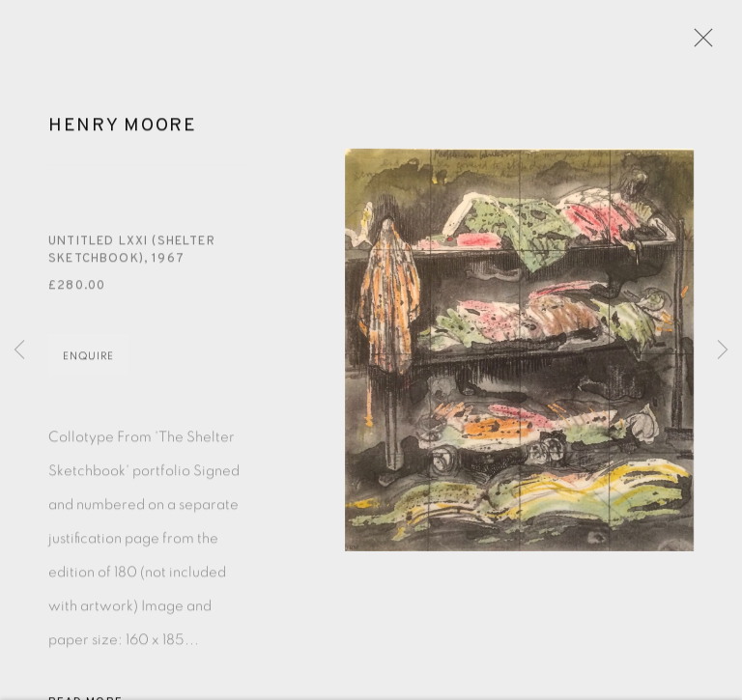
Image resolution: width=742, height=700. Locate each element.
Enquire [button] (88, 363)
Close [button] (700, 43)
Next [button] (723, 350)
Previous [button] (19, 350)
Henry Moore (123, 133)
